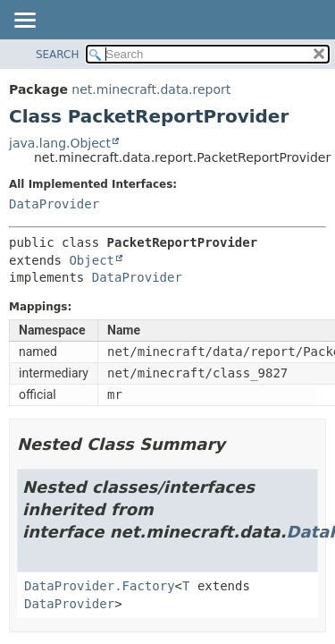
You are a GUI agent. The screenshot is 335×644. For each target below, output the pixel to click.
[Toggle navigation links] (24, 21)
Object (92, 260)
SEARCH (58, 55)
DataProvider (54, 204)
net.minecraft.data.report (151, 89)
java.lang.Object (60, 143)
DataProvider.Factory (100, 586)
